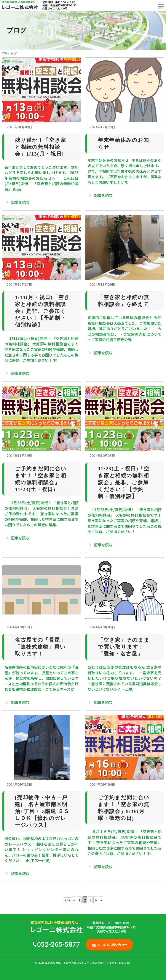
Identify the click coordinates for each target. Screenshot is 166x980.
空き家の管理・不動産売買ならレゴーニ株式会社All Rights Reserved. (88, 963)
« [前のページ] (74, 900)
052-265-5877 (57, 945)
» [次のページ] (101, 900)
